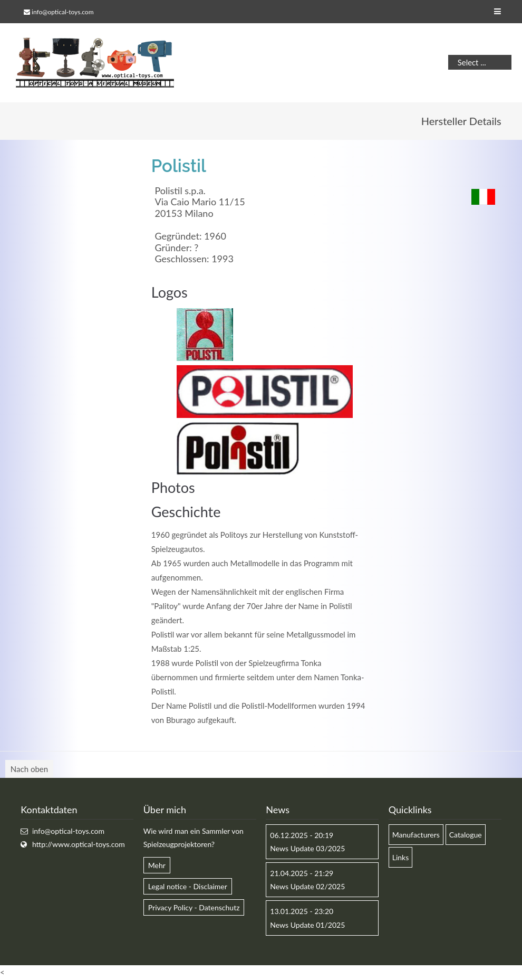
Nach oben (29, 769)
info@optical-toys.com (62, 12)
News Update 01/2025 (307, 925)
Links (401, 857)
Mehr (157, 865)
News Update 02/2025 (307, 886)
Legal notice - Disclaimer (188, 886)
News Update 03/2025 (307, 848)
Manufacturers (416, 835)
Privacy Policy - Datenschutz (194, 907)
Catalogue (466, 835)
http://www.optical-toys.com (79, 844)
